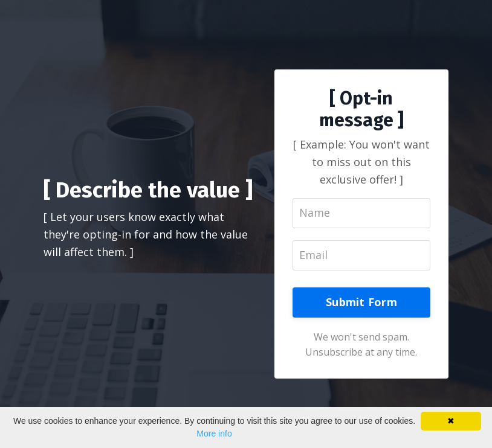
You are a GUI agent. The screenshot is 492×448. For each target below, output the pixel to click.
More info (214, 434)
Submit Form (361, 302)
